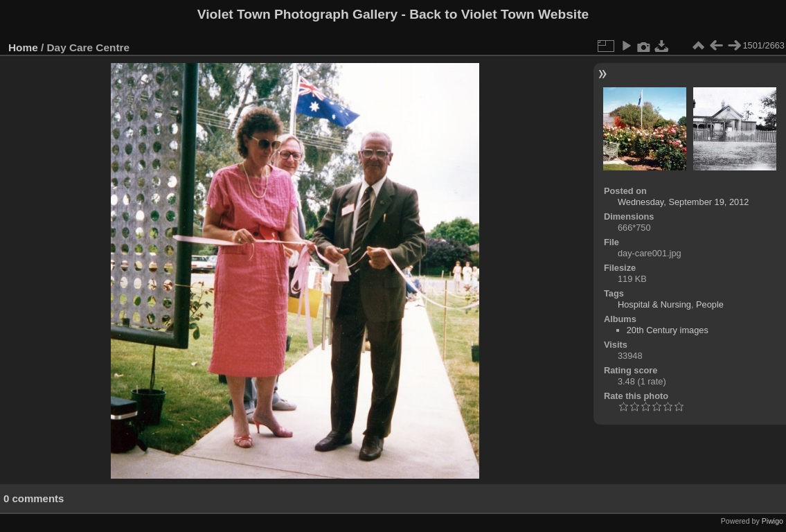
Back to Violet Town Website (499, 14)
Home (23, 47)
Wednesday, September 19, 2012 (683, 202)
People (710, 304)
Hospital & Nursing (654, 304)
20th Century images (668, 330)
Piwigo (772, 521)
